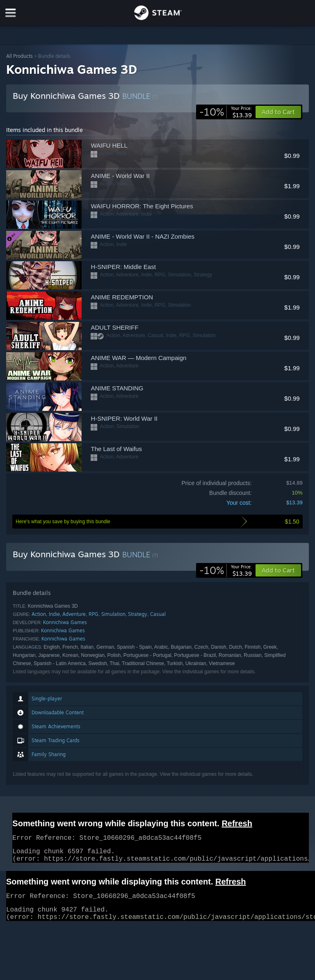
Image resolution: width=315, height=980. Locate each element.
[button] (278, 570)
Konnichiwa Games (65, 622)
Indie (54, 614)
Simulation (113, 614)
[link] (226, 112)
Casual (158, 614)
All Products (19, 56)
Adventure (74, 614)
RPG (94, 614)
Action (39, 614)
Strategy (138, 614)
